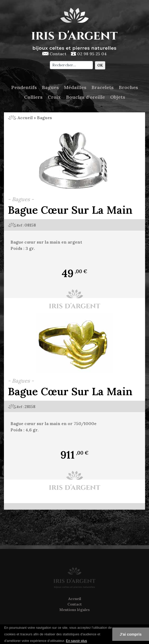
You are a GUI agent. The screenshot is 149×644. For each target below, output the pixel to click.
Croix (54, 97)
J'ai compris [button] (131, 634)
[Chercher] (71, 65)
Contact (54, 54)
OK (100, 65)
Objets (118, 97)
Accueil (20, 118)
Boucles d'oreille (86, 97)
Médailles (75, 87)
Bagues (50, 87)
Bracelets (103, 87)
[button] (89, 641)
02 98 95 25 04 (89, 54)
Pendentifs (24, 87)
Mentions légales (74, 610)
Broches (128, 87)
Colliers (33, 97)
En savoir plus (76, 641)
